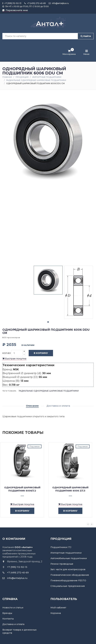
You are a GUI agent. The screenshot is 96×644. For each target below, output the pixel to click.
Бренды (7, 613)
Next (92, 524)
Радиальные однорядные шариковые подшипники (36, 80)
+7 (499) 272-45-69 (35, 3)
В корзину (38, 353)
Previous (88, 524)
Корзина (56, 613)
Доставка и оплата (58, 406)
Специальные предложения (68, 586)
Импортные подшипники (47, 77)
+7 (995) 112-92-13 (12, 3)
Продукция (22, 77)
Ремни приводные (62, 564)
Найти (86, 36)
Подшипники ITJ (61, 547)
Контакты (8, 619)
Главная (7, 77)
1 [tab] (48, 322)
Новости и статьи (13, 608)
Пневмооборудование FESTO (68, 580)
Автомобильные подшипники (69, 558)
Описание (32, 406)
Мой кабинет (58, 608)
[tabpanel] (48, 280)
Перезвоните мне (15, 10)
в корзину (22, 511)
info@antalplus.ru (59, 3)
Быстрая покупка (14, 359)
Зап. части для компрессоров (68, 569)
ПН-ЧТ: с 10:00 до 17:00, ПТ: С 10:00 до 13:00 (26, 6)
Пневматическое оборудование (70, 575)
